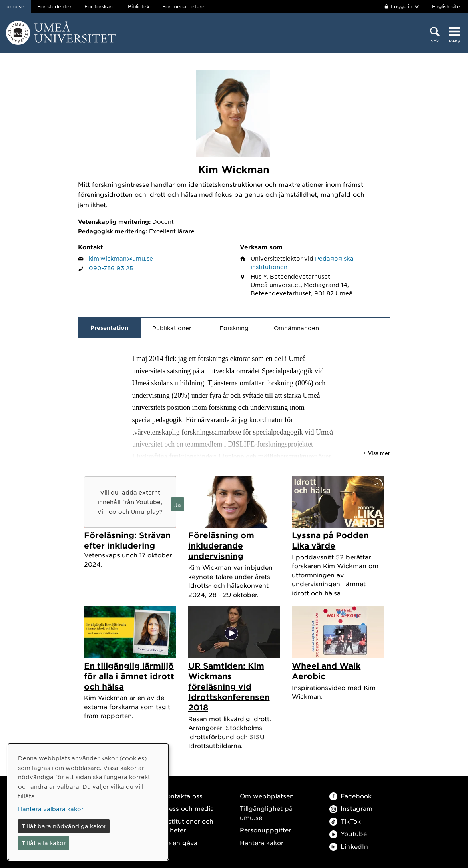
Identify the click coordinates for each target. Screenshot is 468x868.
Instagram (351, 808)
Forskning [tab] (234, 328)
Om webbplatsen (267, 796)
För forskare (100, 6)
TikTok (345, 821)
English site (446, 6)
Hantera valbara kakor (51, 809)
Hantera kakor (262, 843)
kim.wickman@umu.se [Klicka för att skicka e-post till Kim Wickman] (121, 258)
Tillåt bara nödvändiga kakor (64, 826)
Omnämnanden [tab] (296, 328)
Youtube (348, 833)
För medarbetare (183, 6)
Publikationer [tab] (172, 328)
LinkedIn (349, 846)
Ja (178, 505)
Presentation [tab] (109, 328)
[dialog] (88, 802)
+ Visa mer (377, 453)
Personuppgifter (265, 830)
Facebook (350, 796)
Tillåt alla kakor (44, 843)
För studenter (54, 6)
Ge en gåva (180, 843)
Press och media (188, 808)
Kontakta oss (182, 796)
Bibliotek (139, 6)
